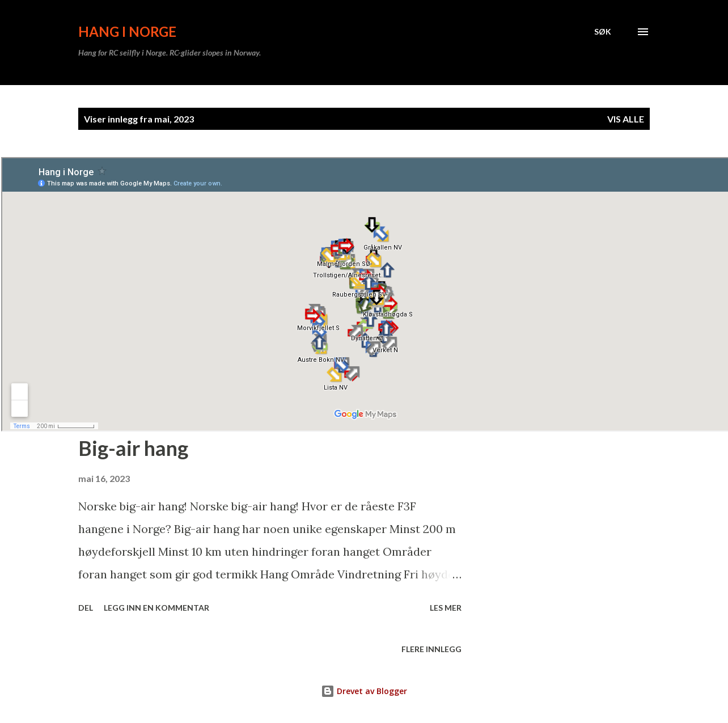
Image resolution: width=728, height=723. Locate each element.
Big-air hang (133, 448)
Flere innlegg (431, 649)
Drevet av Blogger (364, 691)
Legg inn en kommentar (156, 608)
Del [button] (86, 608)
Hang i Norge (127, 31)
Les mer (446, 608)
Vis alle (626, 119)
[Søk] (603, 32)
